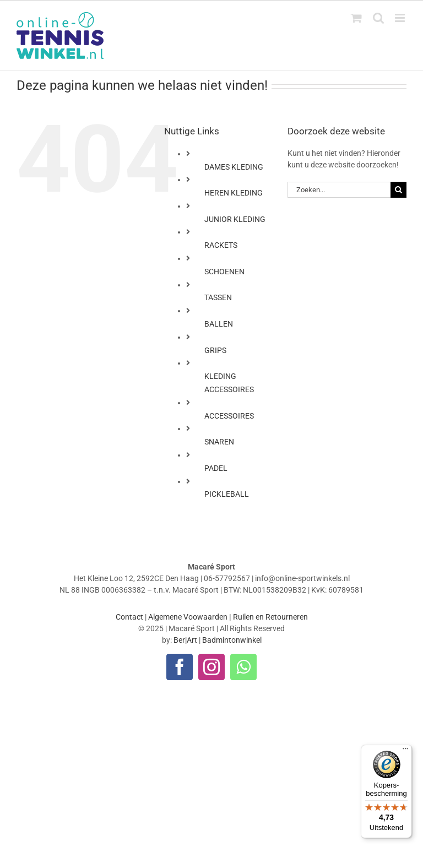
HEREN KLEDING (234, 193)
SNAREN (219, 442)
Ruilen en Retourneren (270, 617)
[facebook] (180, 667)
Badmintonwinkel (232, 640)
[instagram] (211, 667)
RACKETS (221, 245)
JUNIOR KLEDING (235, 219)
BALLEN (219, 324)
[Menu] (405, 751)
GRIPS (215, 350)
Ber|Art (185, 640)
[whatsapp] (243, 667)
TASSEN (218, 297)
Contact (129, 617)
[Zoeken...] (339, 190)
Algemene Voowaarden (188, 617)
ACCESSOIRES (229, 416)
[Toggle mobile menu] (401, 18)
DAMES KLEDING (234, 167)
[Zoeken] (398, 190)
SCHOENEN (224, 272)
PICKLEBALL (227, 494)
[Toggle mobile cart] (356, 18)
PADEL (216, 468)
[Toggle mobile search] (378, 18)
